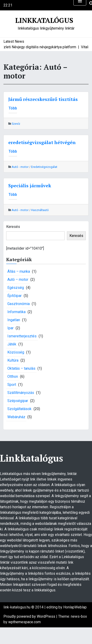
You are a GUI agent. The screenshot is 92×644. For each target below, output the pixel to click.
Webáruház (16, 417)
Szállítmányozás (21, 393)
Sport (12, 385)
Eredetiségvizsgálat (44, 167)
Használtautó (40, 210)
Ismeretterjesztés (22, 336)
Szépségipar (18, 401)
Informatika (16, 312)
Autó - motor (20, 167)
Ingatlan (14, 320)
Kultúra (13, 360)
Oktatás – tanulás (21, 368)
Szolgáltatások (19, 409)
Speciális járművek (30, 186)
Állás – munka (19, 271)
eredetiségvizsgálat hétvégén (42, 142)
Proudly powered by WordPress (30, 616)
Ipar (10, 328)
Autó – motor (18, 280)
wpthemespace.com (24, 622)
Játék (12, 344)
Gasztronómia (19, 304)
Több (13, 108)
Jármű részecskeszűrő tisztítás (43, 99)
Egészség (16, 288)
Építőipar (14, 296)
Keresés (13, 227)
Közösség (16, 352)
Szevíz (16, 124)
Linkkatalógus (44, 20)
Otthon (13, 376)
